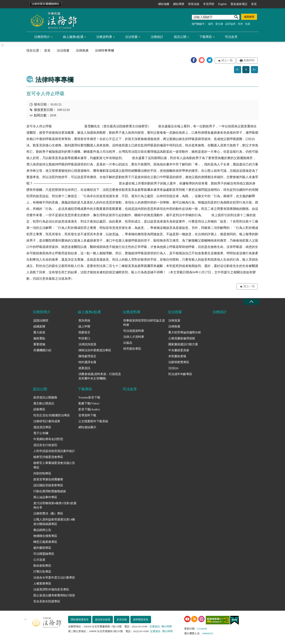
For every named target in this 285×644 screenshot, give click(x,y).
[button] (194, 60)
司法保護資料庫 (134, 331)
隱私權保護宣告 (80, 620)
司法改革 (231, 37)
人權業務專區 (42, 584)
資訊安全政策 (103, 620)
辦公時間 (167, 626)
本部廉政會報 (177, 356)
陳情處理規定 (87, 356)
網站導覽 (179, 4)
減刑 (211, 24)
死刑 (240, 24)
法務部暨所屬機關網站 (45, 4)
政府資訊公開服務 (45, 397)
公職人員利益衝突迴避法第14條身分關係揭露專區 (54, 522)
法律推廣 (82, 50)
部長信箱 (194, 4)
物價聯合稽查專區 (45, 536)
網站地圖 (164, 4)
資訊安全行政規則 (45, 445)
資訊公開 (180, 37)
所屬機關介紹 (42, 350)
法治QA (173, 368)
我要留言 (84, 332)
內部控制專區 (42, 473)
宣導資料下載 (87, 415)
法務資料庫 (104, 37)
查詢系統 (84, 321)
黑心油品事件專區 (45, 497)
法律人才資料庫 (134, 337)
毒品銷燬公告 (42, 530)
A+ (254, 70)
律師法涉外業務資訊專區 (95, 350)
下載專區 (206, 37)
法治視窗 (131, 37)
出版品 (128, 343)
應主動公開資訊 (44, 403)
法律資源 (174, 321)
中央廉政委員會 (179, 350)
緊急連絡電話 (239, 4)
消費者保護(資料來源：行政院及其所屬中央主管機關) (100, 376)
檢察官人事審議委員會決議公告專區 (54, 465)
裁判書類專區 (42, 548)
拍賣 (248, 24)
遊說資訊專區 (42, 427)
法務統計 (157, 37)
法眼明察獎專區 (179, 362)
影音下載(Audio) (89, 409)
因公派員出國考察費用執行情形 (54, 595)
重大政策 (39, 332)
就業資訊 (84, 368)
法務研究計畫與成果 (47, 421)
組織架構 (39, 326)
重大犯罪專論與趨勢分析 (185, 332)
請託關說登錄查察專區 (48, 485)
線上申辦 (84, 326)
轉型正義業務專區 (45, 542)
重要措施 (39, 344)
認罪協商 (230, 24)
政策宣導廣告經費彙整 (48, 479)
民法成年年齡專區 (180, 374)
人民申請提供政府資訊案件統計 (54, 451)
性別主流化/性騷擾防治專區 (52, 415)
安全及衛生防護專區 (47, 601)
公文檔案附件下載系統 (93, 421)
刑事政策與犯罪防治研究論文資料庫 (144, 323)
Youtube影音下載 (89, 397)
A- (238, 70)
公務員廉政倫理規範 (182, 338)
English (222, 4)
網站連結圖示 (87, 427)
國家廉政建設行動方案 (183, 344)
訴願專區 (39, 409)
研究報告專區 (132, 349)
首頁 (254, 4)
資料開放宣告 (141, 620)
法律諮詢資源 (87, 344)
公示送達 (39, 560)
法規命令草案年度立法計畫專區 (54, 578)
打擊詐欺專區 (42, 572)
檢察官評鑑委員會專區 (48, 457)
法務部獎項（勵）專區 (48, 513)
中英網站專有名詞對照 (48, 439)
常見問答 (209, 4)
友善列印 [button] (249, 60)
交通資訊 (155, 626)
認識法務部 (41, 321)
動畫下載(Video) (89, 403)
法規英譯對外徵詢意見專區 (51, 589)
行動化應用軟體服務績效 (50, 491)
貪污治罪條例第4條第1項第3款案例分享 (55, 505)
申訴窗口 (84, 338)
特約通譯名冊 (87, 362)
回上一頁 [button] (227, 60)
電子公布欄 (41, 433)
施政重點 (39, 338)
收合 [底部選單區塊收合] (251, 302)
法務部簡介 (42, 37)
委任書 (219, 24)
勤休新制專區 (42, 566)
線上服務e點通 (73, 37)
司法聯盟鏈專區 (44, 554)
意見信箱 (122, 620)
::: (26, 3)
